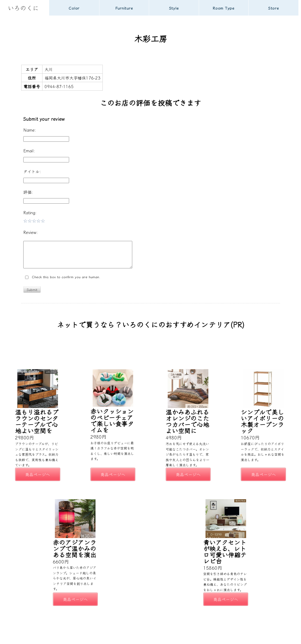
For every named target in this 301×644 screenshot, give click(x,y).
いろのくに (23, 8)
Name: (30, 130)
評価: (28, 192)
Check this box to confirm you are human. (63, 277)
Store (274, 8)
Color (74, 8)
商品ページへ (38, 474)
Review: (31, 232)
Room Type (224, 8)
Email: (29, 151)
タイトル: (32, 171)
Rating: (30, 212)
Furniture (124, 8)
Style (174, 8)
